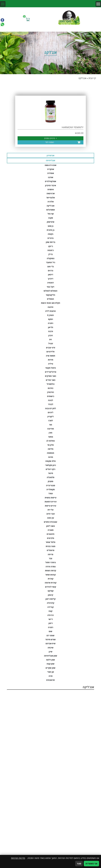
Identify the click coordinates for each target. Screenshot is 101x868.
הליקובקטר (50, 295)
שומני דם (50, 635)
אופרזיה (51, 173)
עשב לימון (50, 526)
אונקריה (51, 169)
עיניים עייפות (50, 506)
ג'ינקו (51, 246)
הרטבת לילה (50, 311)
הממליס (50, 299)
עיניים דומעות (51, 502)
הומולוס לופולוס (50, 291)
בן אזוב (50, 226)
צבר (50, 558)
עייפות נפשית (51, 498)
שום (50, 631)
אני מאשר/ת (91, 864)
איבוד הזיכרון (50, 185)
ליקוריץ (50, 417)
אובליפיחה (50, 160)
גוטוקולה (51, 258)
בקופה (50, 234)
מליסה (51, 449)
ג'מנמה (50, 250)
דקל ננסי (50, 287)
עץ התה (51, 518)
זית (50, 339)
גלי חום (51, 267)
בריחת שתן (50, 242)
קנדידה (50, 607)
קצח (50, 611)
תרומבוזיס (50, 680)
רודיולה (51, 615)
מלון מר (50, 445)
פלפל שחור (50, 542)
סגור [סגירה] (79, 864)
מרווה (51, 457)
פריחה (50, 554)
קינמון (50, 595)
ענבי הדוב (50, 514)
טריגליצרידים (51, 372)
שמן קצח (51, 664)
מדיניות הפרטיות (18, 858)
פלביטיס (51, 538)
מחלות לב (50, 441)
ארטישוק (50, 222)
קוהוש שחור (50, 575)
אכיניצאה (51, 193)
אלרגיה (51, 202)
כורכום (50, 388)
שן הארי (51, 672)
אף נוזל (51, 214)
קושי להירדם (51, 587)
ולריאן (51, 327)
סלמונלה (51, 477)
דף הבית (92, 78)
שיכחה (51, 648)
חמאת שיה (51, 356)
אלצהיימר (50, 198)
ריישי (51, 619)
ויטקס (51, 319)
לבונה (50, 400)
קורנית (51, 579)
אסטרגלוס (50, 210)
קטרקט (51, 591)
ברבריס (50, 238)
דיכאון (51, 275)
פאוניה (51, 530)
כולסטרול (51, 384)
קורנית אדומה (51, 583)
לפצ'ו (51, 421)
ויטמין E (51, 315)
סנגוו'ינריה (51, 485)
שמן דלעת (51, 660)
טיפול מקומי (50, 368)
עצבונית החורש (50, 522)
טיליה (51, 364)
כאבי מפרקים (50, 376)
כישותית (51, 396)
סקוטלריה (51, 489)
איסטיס (51, 189)
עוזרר (51, 493)
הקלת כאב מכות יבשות (51, 303)
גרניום (50, 271)
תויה (51, 676)
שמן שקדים (50, 668)
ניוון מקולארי (50, 465)
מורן (50, 433)
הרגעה (50, 307)
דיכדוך (50, 279)
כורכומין (50, 392)
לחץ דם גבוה (50, 408)
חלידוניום (50, 352)
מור (51, 425)
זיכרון (51, 335)
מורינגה (51, 429)
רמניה (51, 627)
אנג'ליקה (50, 206)
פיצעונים (50, 534)
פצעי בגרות (50, 546)
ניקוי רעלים (50, 469)
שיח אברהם (51, 643)
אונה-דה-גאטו (50, 165)
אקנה (51, 218)
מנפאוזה (50, 453)
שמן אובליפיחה (51, 656)
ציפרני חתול (50, 562)
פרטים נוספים (51, 138)
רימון (51, 623)
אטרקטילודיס (50, 181)
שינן (51, 652)
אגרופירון (50, 155)
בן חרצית (50, 230)
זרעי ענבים (51, 348)
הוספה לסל (50, 142)
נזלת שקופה (50, 461)
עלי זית (50, 510)
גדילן (50, 254)
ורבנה (51, 331)
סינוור (51, 473)
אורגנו (51, 177)
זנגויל (51, 343)
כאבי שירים (51, 380)
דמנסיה (50, 283)
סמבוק (50, 481)
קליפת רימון (50, 599)
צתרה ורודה (51, 567)
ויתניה (51, 323)
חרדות (51, 360)
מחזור (51, 437)
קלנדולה (51, 603)
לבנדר (51, 404)
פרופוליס (51, 550)
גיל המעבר (51, 262)
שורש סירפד (50, 639)
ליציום (50, 412)
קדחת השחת (50, 571)
